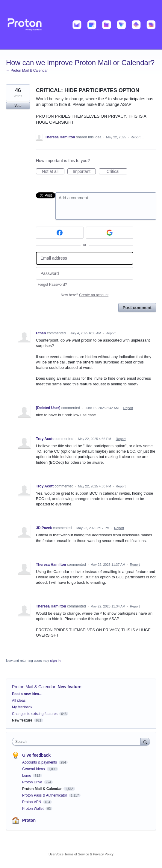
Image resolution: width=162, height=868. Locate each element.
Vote (18, 106)
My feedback (22, 707)
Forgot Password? (52, 285)
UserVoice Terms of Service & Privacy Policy (81, 854)
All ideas (19, 701)
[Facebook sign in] (60, 233)
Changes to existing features (35, 714)
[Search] (145, 741)
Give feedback (36, 755)
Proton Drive (33, 782)
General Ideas (34, 769)
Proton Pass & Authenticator (45, 795)
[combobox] (78, 742)
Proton (29, 820)
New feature (70, 687)
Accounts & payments (40, 762)
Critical (117, 172)
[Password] (85, 274)
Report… (137, 137)
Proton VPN (32, 802)
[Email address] (85, 258)
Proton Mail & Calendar (34, 687)
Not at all (53, 172)
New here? (85, 295)
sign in (55, 661)
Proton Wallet (33, 809)
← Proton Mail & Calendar (27, 71)
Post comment (137, 308)
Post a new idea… (27, 694)
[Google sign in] (110, 233)
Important (84, 172)
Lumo (27, 776)
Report (111, 333)
